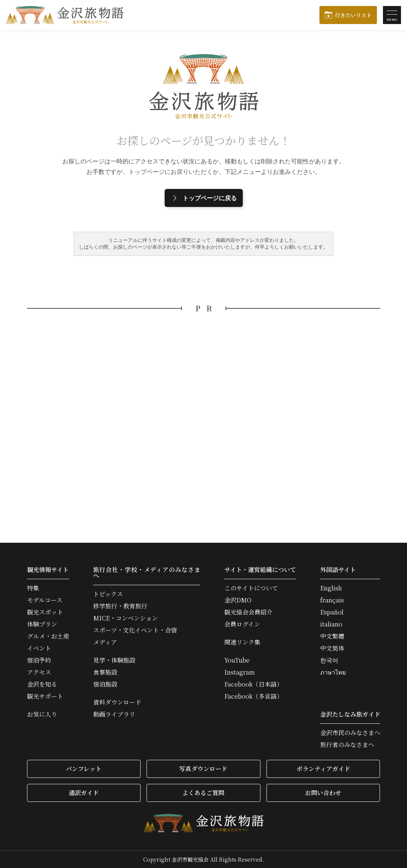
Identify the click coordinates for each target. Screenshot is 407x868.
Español (332, 612)
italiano (331, 624)
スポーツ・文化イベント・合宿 (135, 630)
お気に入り (42, 714)
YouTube (237, 660)
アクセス (39, 672)
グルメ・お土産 (48, 636)
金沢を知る (42, 684)
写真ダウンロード (203, 769)
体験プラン (42, 624)
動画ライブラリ (114, 714)
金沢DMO (238, 600)
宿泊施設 (105, 684)
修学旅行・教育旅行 (120, 606)
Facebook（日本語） (253, 684)
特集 (33, 588)
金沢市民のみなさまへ (350, 733)
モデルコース (45, 600)
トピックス (108, 594)
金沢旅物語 (65, 15)
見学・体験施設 (114, 660)
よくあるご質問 (203, 793)
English (331, 588)
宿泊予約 (39, 660)
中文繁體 (332, 636)
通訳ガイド (84, 793)
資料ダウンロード (117, 702)
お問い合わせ (323, 793)
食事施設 (105, 672)
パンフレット (84, 769)
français (332, 600)
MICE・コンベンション (126, 618)
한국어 (329, 660)
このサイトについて (251, 588)
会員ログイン (242, 624)
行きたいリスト (353, 15)
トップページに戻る (204, 198)
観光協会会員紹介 (248, 612)
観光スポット (45, 612)
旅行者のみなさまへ (347, 745)
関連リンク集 (242, 642)
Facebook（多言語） (253, 696)
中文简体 (332, 648)
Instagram (240, 672)
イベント (39, 648)
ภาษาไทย (333, 672)
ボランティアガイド (323, 769)
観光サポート (45, 696)
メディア (105, 642)
